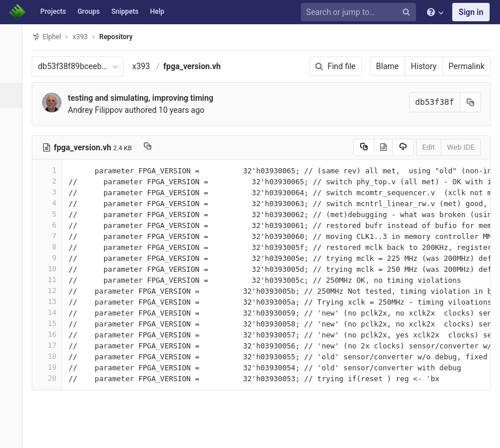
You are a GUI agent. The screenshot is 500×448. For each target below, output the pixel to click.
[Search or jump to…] (360, 12)
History (424, 66)
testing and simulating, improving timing (147, 98)
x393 (148, 66)
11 (54, 280)
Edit (429, 147)
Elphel (53, 37)
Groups (89, 12)
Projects (53, 12)
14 (54, 312)
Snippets (125, 12)
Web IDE (461, 147)
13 (54, 301)
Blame (388, 66)
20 (54, 378)
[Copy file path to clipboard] (154, 147)
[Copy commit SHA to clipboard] (471, 102)
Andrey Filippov (102, 110)
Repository (123, 37)
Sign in (471, 12)
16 (54, 334)
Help (157, 12)
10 (54, 269)
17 (54, 345)
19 (54, 367)
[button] (14, 434)
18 (54, 356)
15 (54, 323)
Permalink (467, 66)
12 (54, 291)
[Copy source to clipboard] (364, 147)
